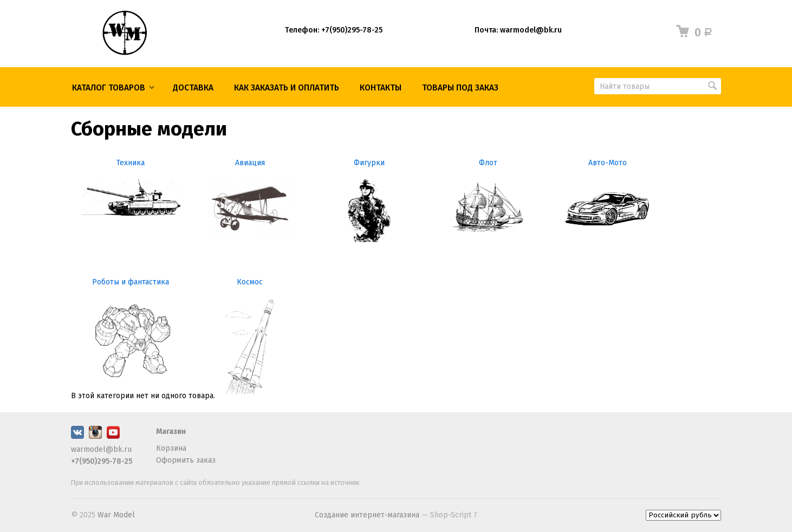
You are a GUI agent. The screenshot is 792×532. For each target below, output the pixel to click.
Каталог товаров (109, 88)
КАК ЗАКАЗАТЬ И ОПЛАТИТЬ (287, 88)
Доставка (193, 88)
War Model (116, 515)
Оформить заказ (186, 460)
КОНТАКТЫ (381, 88)
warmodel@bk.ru (101, 449)
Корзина (171, 448)
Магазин (171, 432)
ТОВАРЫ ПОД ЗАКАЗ (460, 88)
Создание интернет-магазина (367, 515)
